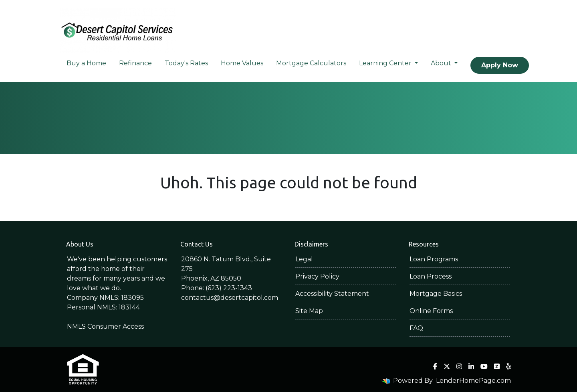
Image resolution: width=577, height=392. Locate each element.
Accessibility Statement (332, 294)
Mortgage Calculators (311, 63)
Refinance (135, 63)
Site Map (309, 311)
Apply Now (500, 65)
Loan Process (431, 276)
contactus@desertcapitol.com (230, 298)
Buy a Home (86, 63)
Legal (304, 259)
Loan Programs (434, 259)
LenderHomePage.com (473, 381)
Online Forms (431, 311)
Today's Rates (186, 63)
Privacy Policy (317, 276)
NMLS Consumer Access (105, 326)
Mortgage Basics (436, 294)
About (442, 63)
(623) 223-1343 (229, 288)
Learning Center (386, 63)
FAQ (416, 328)
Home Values (242, 63)
